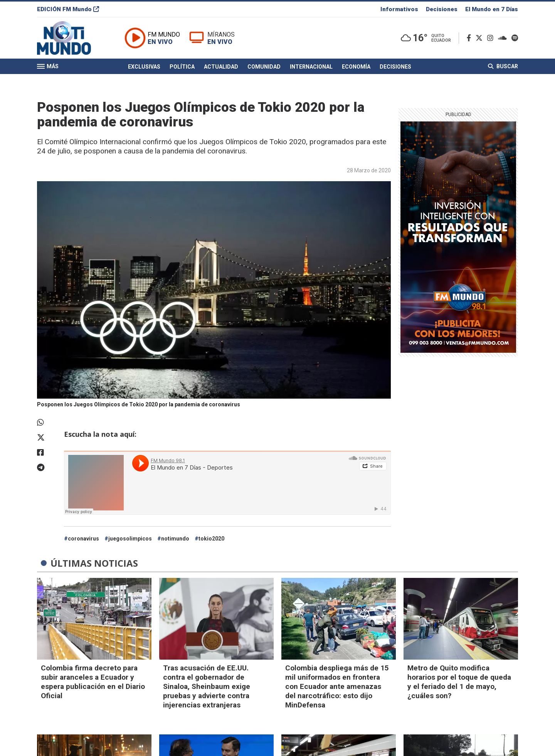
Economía (356, 67)
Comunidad (264, 67)
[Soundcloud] (504, 38)
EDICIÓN (68, 9)
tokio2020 (211, 539)
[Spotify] (515, 38)
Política (182, 67)
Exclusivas (144, 67)
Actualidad (221, 67)
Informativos (399, 9)
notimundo (175, 539)
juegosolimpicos (130, 539)
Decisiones (442, 9)
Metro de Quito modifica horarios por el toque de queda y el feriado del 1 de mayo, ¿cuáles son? (459, 682)
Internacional (311, 67)
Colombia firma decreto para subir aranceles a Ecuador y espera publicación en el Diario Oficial (93, 682)
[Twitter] (481, 38)
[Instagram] (492, 38)
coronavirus (83, 539)
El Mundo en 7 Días (492, 9)
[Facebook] (470, 38)
